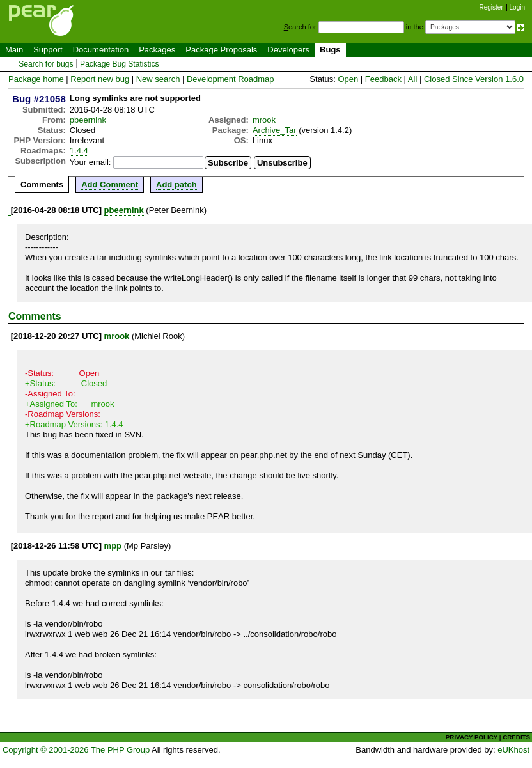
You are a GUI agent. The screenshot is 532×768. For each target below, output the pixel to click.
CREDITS (516, 737)
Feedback (383, 79)
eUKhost (513, 750)
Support (48, 50)
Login (517, 7)
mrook (264, 120)
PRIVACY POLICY (472, 737)
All (412, 79)
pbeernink (88, 120)
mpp (113, 546)
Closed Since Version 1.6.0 (474, 79)
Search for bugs (46, 64)
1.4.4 (79, 151)
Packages (157, 50)
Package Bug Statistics (120, 64)
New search (158, 79)
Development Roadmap (231, 79)
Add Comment (110, 184)
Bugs (330, 50)
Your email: (90, 162)
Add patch (176, 184)
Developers (288, 50)
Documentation (101, 50)
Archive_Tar (275, 130)
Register (491, 7)
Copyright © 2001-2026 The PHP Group (76, 750)
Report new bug (100, 79)
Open (348, 79)
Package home (36, 79)
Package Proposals (221, 50)
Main (14, 50)
